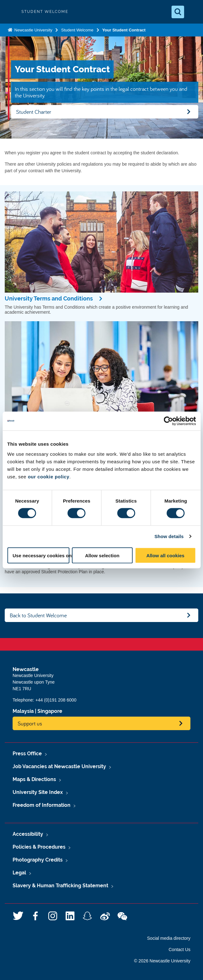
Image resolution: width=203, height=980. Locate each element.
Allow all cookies (165, 555)
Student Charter (34, 112)
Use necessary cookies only (41, 555)
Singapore (50, 711)
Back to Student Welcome (38, 615)
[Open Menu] (193, 12)
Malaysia (23, 711)
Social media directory (169, 938)
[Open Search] (178, 12)
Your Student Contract (124, 30)
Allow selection (102, 555)
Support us (30, 723)
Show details (169, 536)
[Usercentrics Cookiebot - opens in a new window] (168, 421)
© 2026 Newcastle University (162, 961)
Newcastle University (33, 30)
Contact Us (180, 950)
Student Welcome (77, 30)
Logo (10, 12)
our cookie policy (48, 476)
